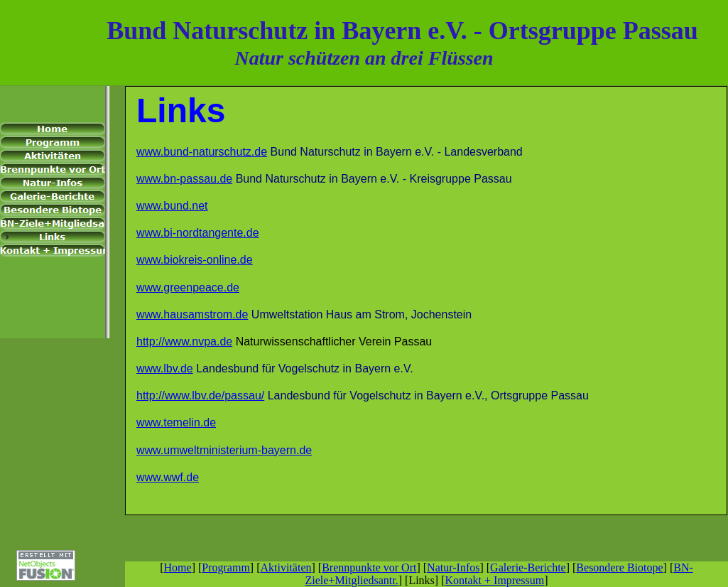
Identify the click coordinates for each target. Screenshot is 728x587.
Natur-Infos (453, 567)
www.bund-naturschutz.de (202, 152)
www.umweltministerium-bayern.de (224, 450)
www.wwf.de (168, 477)
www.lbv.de (165, 368)
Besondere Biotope (619, 567)
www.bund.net (172, 206)
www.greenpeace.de (188, 287)
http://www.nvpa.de (184, 341)
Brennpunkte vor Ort (369, 567)
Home (178, 567)
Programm (226, 567)
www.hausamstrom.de (192, 314)
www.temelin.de (176, 422)
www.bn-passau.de (184, 179)
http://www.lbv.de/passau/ (200, 395)
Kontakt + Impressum (494, 580)
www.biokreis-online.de (195, 260)
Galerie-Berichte (528, 567)
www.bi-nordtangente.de (198, 233)
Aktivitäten (286, 567)
